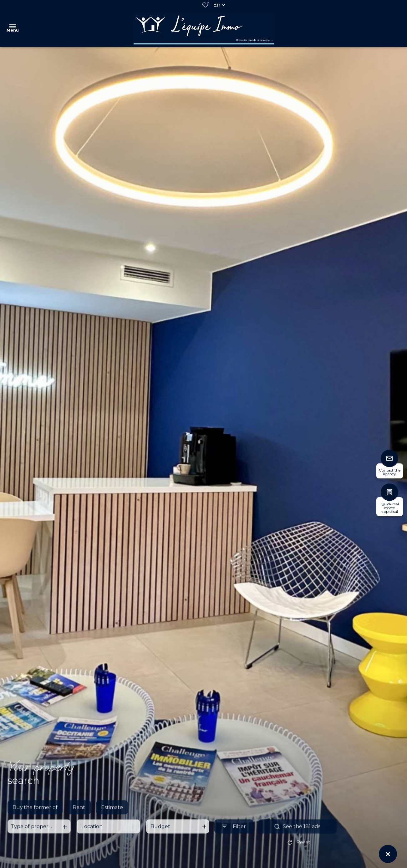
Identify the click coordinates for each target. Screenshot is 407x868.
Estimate (112, 813)
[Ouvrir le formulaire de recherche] (234, 832)
